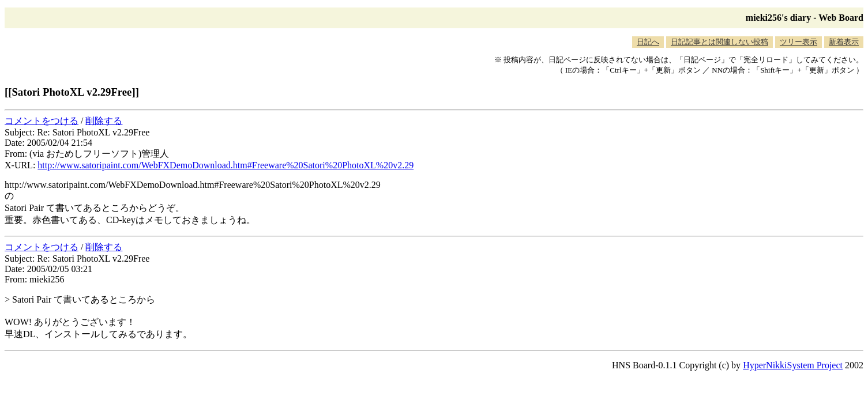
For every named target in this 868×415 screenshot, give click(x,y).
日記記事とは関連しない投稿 (719, 42)
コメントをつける (42, 121)
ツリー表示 (799, 42)
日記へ (648, 42)
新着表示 (844, 42)
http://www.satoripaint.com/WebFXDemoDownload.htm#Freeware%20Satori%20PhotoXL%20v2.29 (226, 165)
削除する (104, 121)
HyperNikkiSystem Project (793, 365)
